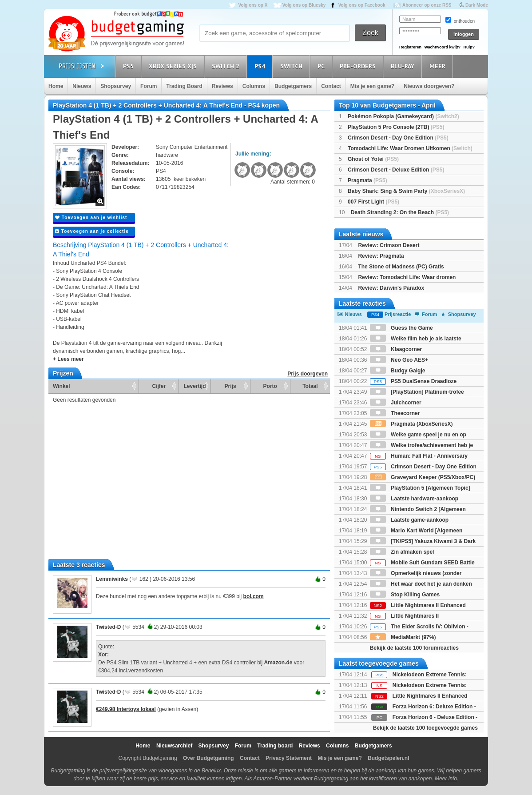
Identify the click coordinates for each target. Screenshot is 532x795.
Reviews (222, 86)
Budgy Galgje (398, 371)
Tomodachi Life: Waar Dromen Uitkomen (410, 148)
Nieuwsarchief (174, 746)
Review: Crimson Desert (389, 245)
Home (56, 86)
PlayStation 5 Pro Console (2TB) (396, 127)
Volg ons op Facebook (362, 5)
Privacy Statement (289, 758)
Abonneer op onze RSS (427, 5)
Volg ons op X (253, 5)
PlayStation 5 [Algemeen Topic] (420, 488)
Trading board (275, 746)
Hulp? (469, 47)
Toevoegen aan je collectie (92, 231)
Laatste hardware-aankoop (414, 499)
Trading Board (184, 86)
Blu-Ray (404, 66)
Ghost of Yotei (373, 159)
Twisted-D (108, 627)
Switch (293, 66)
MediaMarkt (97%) (403, 637)
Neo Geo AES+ (399, 360)
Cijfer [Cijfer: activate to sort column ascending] (159, 386)
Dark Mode (477, 5)
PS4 (261, 66)
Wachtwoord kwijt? (442, 47)
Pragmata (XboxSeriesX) (411, 424)
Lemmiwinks (112, 579)
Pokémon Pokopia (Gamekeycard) (403, 116)
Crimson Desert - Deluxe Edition (396, 170)
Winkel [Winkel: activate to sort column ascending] (62, 386)
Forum (149, 86)
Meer (439, 66)
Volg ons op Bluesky (304, 5)
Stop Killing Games (405, 595)
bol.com (254, 596)
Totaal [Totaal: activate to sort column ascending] (310, 386)
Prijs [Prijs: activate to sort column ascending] (230, 386)
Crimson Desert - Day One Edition (398, 138)
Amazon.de (278, 663)
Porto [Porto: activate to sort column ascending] (270, 386)
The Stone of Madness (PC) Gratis (401, 267)
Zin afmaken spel (402, 552)
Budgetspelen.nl (388, 758)
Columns (254, 86)
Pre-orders (359, 66)
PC (322, 66)
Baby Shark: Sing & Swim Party (406, 191)
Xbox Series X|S (174, 66)
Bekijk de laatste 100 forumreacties (414, 648)
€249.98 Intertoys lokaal (126, 709)
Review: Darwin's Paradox (391, 288)
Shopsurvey (116, 86)
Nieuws (82, 86)
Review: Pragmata (381, 256)
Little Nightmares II (404, 616)
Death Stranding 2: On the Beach (400, 212)
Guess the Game (401, 328)
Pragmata (367, 180)
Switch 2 (227, 66)
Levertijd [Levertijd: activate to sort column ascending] (195, 386)
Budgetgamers (293, 86)
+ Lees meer (68, 359)
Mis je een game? (372, 86)
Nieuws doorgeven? (429, 86)
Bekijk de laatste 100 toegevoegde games (425, 728)
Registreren (410, 47)
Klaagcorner (396, 349)
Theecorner (395, 413)
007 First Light (373, 202)
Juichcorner (396, 403)
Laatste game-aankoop (409, 520)
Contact (331, 86)
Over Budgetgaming (208, 758)
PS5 (130, 66)
